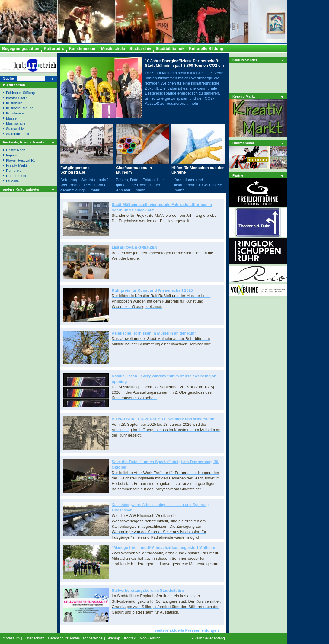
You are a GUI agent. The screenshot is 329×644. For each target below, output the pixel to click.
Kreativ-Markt (244, 96)
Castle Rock (16, 150)
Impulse (12, 155)
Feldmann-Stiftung (20, 93)
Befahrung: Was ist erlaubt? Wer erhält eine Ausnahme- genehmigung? (84, 185)
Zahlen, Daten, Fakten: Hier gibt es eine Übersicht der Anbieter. (140, 185)
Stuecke (12, 181)
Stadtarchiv (15, 128)
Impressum (11, 638)
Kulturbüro (14, 103)
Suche (8, 78)
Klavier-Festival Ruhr (22, 160)
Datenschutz (34, 638)
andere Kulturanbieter (21, 189)
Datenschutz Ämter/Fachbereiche (75, 638)
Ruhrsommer (243, 143)
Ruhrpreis (14, 170)
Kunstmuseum (17, 113)
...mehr (192, 103)
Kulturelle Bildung (20, 108)
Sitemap (113, 638)
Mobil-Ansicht (150, 638)
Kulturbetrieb (14, 85)
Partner (239, 175)
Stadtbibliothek (18, 134)
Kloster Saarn (17, 98)
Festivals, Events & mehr (24, 142)
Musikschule (16, 123)
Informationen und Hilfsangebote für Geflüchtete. (197, 182)
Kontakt (130, 638)
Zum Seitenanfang (210, 638)
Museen (12, 118)
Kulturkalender (245, 60)
